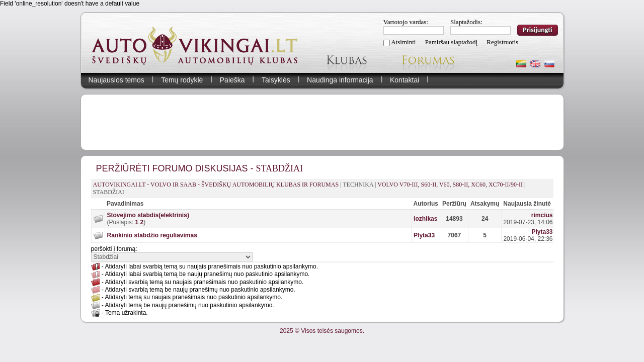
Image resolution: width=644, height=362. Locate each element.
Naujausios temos (116, 80)
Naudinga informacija (340, 80)
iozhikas (425, 219)
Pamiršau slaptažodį (451, 42)
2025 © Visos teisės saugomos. (322, 331)
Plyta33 (424, 235)
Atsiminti (403, 42)
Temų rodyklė (182, 80)
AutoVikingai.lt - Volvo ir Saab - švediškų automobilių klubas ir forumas (216, 185)
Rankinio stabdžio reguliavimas (152, 235)
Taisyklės (276, 80)
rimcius (542, 215)
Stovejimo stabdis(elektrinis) (148, 215)
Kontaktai (405, 80)
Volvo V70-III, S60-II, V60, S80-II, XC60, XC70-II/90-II (450, 185)
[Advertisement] (322, 122)
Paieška (232, 80)
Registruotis (502, 42)
